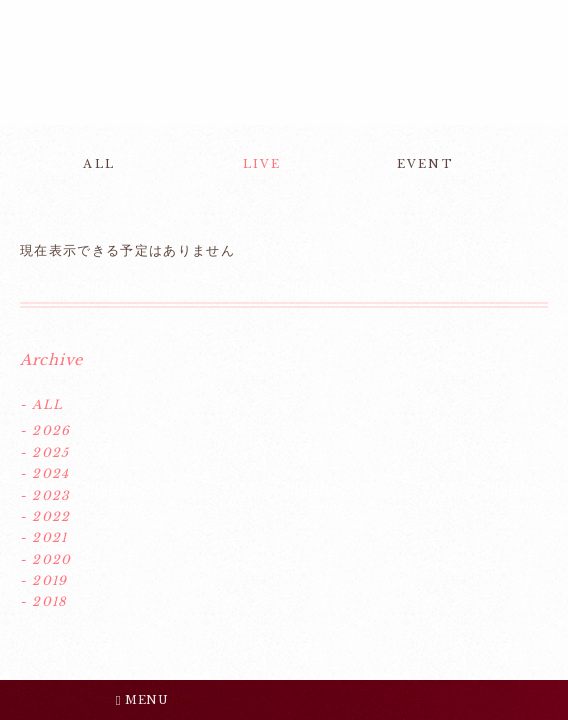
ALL (99, 164)
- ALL (41, 404)
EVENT (425, 164)
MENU (142, 700)
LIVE (262, 164)
